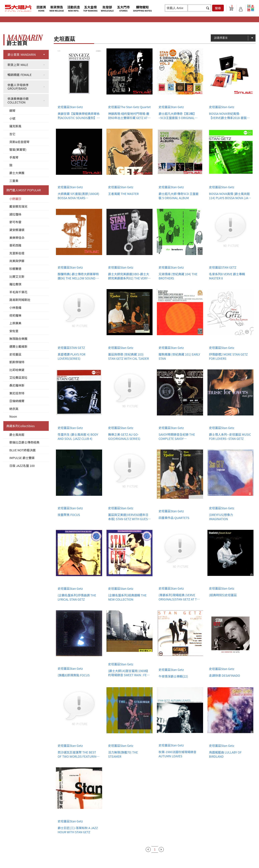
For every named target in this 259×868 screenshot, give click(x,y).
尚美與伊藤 (17, 261)
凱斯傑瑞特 (17, 362)
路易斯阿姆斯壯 (20, 300)
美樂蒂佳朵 (17, 238)
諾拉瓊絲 (15, 214)
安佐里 (14, 331)
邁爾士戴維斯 (18, 346)
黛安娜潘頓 (17, 230)
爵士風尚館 (17, 435)
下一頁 (161, 849)
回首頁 (41, 8)
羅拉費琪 (15, 284)
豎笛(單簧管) (18, 149)
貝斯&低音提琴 (19, 142)
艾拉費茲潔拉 (18, 377)
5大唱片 (18, 8)
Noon (13, 416)
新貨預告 (57, 8)
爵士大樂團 (17, 173)
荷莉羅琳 (15, 315)
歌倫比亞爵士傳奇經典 (24, 442)
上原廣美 (15, 323)
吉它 (12, 134)
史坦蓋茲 (15, 354)
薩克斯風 (15, 126)
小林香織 (15, 307)
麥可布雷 (15, 222)
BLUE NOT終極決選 (22, 450)
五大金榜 (90, 8)
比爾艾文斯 (17, 276)
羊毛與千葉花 (18, 292)
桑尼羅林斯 (17, 385)
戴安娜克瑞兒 (18, 206)
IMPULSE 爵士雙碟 (22, 458)
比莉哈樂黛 (17, 370)
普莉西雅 (15, 245)
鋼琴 (12, 111)
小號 (12, 118)
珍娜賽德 (15, 269)
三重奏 (14, 181)
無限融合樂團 (18, 339)
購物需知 (142, 8)
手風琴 (14, 157)
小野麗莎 (15, 199)
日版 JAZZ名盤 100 (22, 466)
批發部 (107, 8)
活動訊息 (74, 8)
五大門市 (123, 8)
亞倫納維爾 (17, 401)
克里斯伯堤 (17, 253)
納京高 (14, 409)
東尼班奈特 (17, 393)
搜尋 (218, 8)
